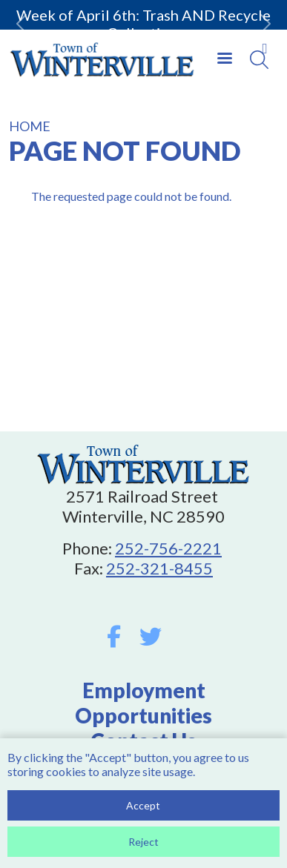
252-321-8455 (159, 568)
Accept (143, 810)
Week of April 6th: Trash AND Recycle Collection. (143, 24)
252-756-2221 (168, 548)
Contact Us (143, 741)
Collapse (265, 48)
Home (30, 126)
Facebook (114, 637)
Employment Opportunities (143, 703)
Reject (143, 846)
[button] (22, 24)
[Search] (259, 60)
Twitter (151, 637)
